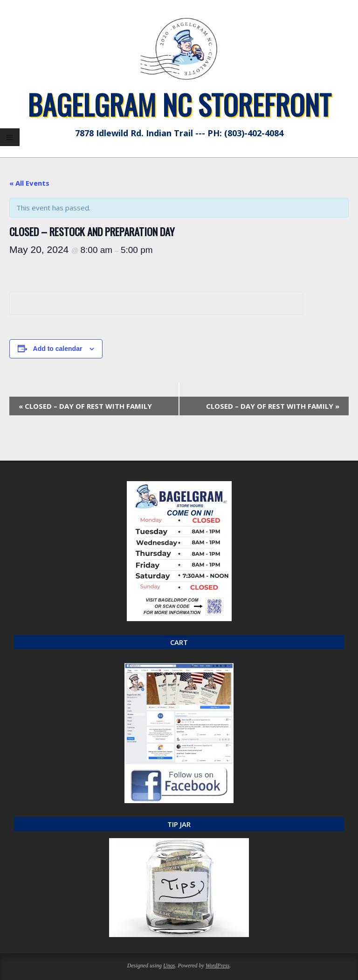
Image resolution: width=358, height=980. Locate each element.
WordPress (217, 966)
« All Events (29, 183)
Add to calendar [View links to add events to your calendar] (58, 349)
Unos (169, 966)
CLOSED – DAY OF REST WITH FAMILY (85, 406)
